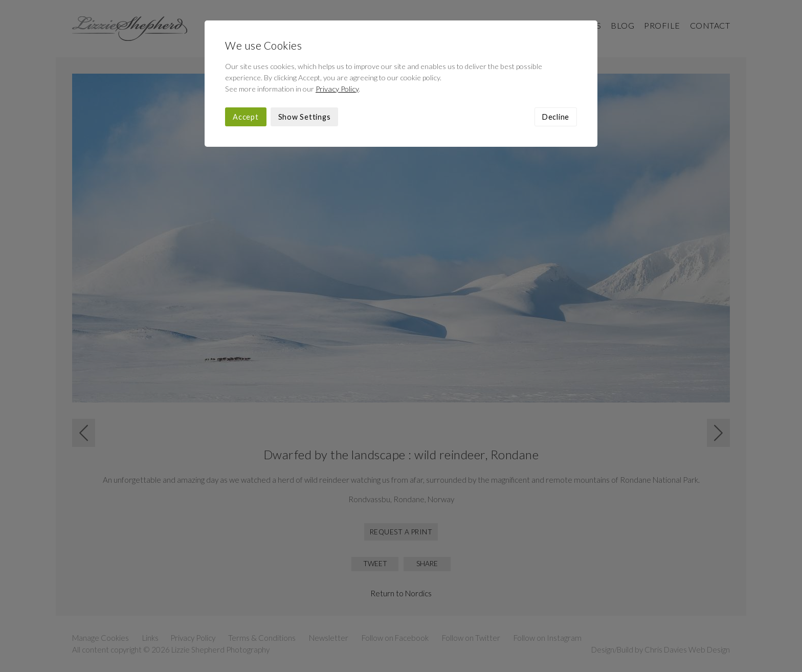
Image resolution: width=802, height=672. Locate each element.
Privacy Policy (337, 89)
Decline (556, 117)
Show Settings (305, 117)
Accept (246, 117)
